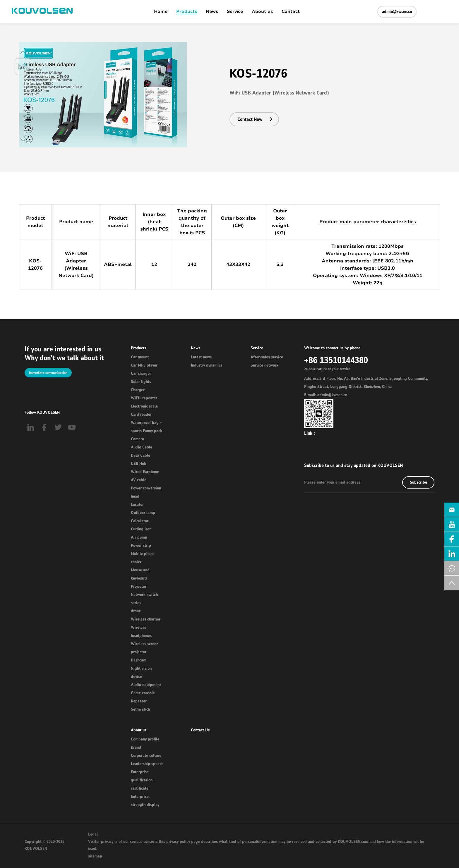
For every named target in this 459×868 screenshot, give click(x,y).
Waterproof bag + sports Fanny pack (147, 427)
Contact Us (200, 730)
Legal (93, 834)
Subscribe (418, 482)
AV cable (139, 480)
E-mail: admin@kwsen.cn (326, 395)
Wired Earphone (145, 472)
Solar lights (141, 382)
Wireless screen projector (145, 648)
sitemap (95, 856)
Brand (136, 747)
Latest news (201, 357)
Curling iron (141, 529)
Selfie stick (141, 709)
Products (187, 12)
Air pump (139, 537)
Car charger (141, 373)
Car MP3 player (144, 365)
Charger (138, 390)
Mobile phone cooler (143, 558)
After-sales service (267, 357)
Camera (137, 439)
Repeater (139, 701)
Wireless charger (146, 619)
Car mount (140, 357)
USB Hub (139, 464)
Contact (291, 12)
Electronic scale (144, 406)
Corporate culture (146, 756)
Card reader (141, 414)
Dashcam (139, 660)
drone (136, 611)
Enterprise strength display (145, 801)
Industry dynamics (207, 365)
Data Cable (141, 455)
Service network (264, 365)
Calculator (140, 521)
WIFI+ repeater (144, 398)
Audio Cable (142, 447)
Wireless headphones (141, 631)
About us (262, 12)
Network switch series (144, 599)
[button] (23, 52)
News (212, 12)
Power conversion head (146, 492)
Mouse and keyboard (140, 574)
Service (235, 12)
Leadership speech (147, 764)
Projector (139, 586)
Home (161, 12)
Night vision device (141, 672)
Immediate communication (48, 373)
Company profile (145, 739)
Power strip (141, 545)
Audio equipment (146, 685)
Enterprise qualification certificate (142, 780)
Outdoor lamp (143, 513)
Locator (137, 505)
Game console (143, 693)
